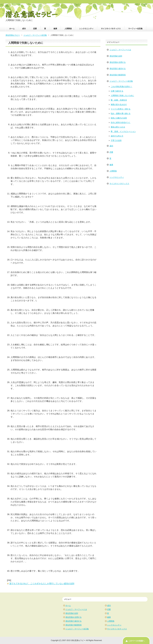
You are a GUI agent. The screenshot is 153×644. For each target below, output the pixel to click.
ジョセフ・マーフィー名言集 (121, 81)
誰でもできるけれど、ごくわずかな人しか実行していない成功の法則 (42, 584)
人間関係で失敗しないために (122, 96)
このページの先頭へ (136, 641)
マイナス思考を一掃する (121, 109)
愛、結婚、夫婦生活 (119, 100)
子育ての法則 (116, 140)
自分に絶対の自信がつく (121, 122)
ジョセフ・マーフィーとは (120, 50)
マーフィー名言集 (135, 29)
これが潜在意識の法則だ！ (121, 87)
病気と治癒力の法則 (119, 118)
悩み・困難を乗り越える (121, 113)
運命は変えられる (118, 127)
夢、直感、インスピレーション (123, 131)
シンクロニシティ (86, 29)
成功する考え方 (117, 136)
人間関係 (68, 29)
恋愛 (35, 29)
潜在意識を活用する (118, 62)
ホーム (12, 29)
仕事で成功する (117, 91)
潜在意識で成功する (118, 69)
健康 (55, 29)
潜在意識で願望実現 (118, 75)
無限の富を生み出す (119, 105)
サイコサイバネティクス (111, 29)
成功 (24, 29)
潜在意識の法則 (116, 56)
